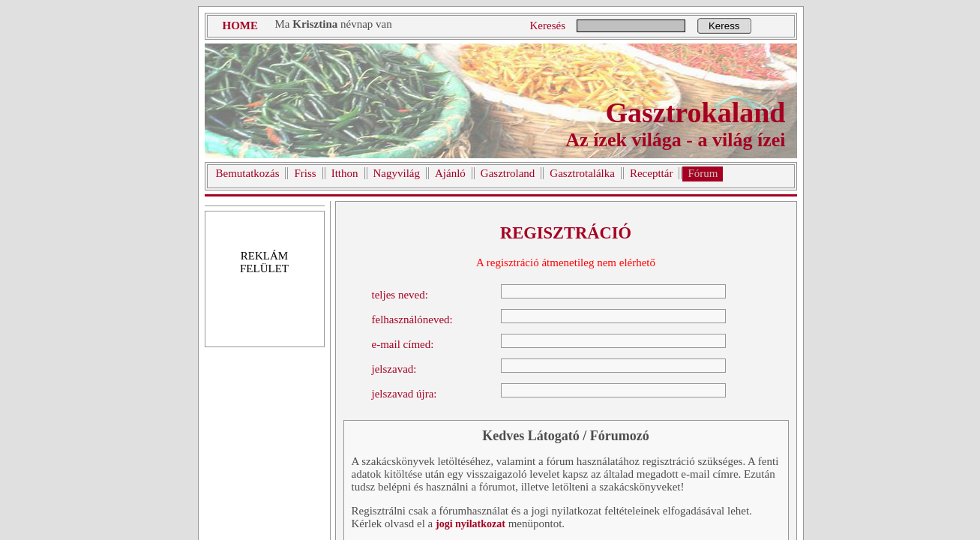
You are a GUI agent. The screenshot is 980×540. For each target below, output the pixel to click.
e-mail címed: (403, 344)
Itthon (345, 173)
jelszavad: (394, 369)
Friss (305, 173)
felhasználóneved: (412, 319)
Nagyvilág (397, 173)
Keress (724, 26)
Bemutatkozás (248, 173)
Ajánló (450, 173)
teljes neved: (400, 295)
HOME (241, 25)
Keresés (548, 25)
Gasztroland (508, 173)
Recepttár (651, 173)
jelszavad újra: (405, 394)
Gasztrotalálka (582, 173)
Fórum (703, 173)
